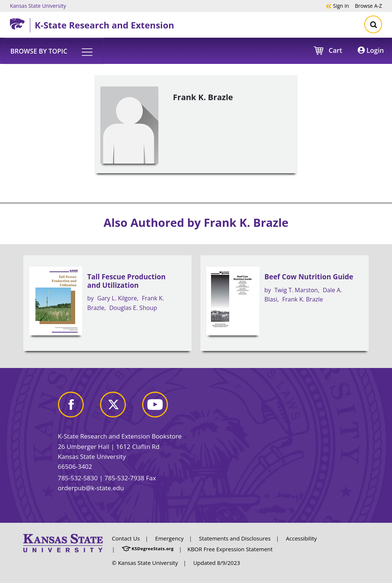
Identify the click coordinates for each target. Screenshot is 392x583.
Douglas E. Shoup (133, 308)
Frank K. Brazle (303, 299)
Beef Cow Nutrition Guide (309, 277)
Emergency (169, 538)
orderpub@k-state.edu (91, 488)
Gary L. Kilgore (117, 298)
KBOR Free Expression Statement (230, 549)
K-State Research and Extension (104, 25)
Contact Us (126, 538)
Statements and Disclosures (235, 538)
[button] (54, 51)
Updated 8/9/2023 (216, 563)
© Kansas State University (145, 563)
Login (371, 50)
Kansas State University (38, 6)
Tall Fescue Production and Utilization (126, 281)
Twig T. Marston (296, 290)
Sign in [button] (337, 6)
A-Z (368, 6)
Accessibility (302, 538)
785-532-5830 (78, 478)
